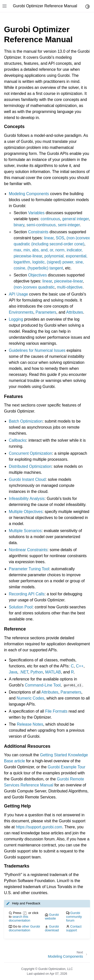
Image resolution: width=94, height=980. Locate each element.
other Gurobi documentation (24, 928)
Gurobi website (52, 916)
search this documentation (19, 918)
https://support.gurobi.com (39, 827)
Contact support (74, 928)
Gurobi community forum (74, 917)
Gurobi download (52, 928)
